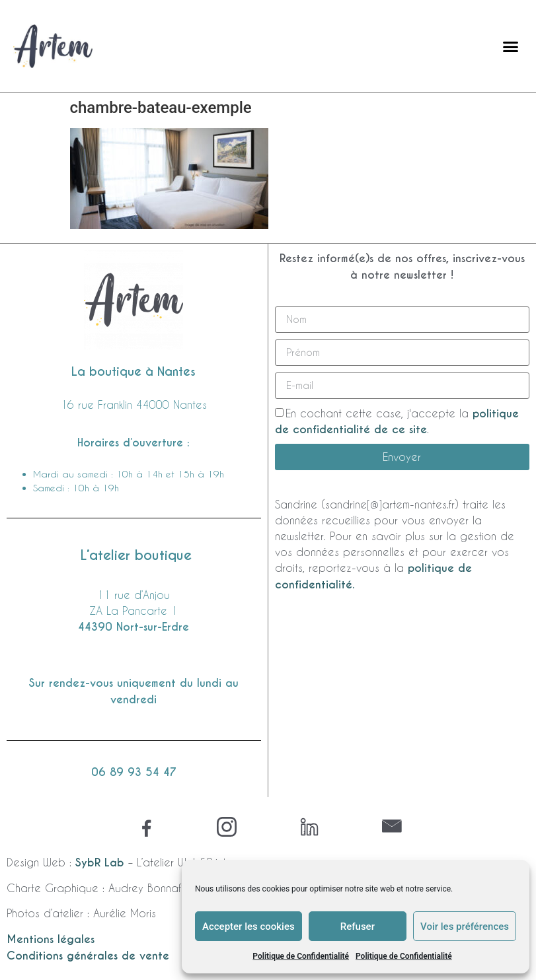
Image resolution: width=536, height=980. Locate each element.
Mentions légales (51, 939)
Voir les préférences (465, 927)
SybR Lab (100, 863)
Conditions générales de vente (88, 956)
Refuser (358, 927)
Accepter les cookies (249, 927)
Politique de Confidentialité (301, 956)
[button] (511, 46)
